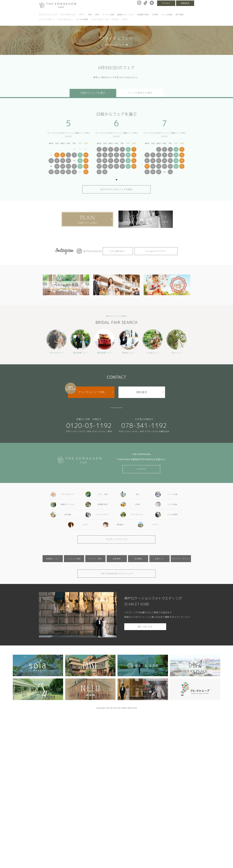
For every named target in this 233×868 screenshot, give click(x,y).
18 (116, 161)
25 (51, 172)
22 (74, 166)
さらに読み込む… (118, 251)
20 (63, 166)
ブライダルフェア (68, 15)
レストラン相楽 (74, 559)
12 (57, 161)
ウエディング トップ (48, 15)
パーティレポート (47, 19)
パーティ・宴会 (95, 559)
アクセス (166, 3)
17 (86, 161)
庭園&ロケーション (126, 15)
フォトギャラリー (65, 19)
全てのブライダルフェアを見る (117, 189)
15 (99, 161)
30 (105, 172)
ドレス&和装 (167, 15)
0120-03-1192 (89, 425)
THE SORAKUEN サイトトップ (116, 574)
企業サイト (159, 559)
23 (80, 166)
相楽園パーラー (53, 559)
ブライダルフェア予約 (91, 392)
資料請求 (185, 3)
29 (74, 172)
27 (63, 172)
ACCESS (141, 469)
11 (51, 161)
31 (86, 172)
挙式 (97, 15)
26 (57, 172)
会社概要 (138, 559)
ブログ (125, 19)
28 (68, 172)
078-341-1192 (144, 425)
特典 (90, 15)
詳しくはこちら (145, 627)
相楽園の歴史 (143, 15)
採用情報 (117, 559)
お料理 (155, 15)
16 (80, 161)
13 (63, 161)
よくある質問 (82, 19)
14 (68, 161)
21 (68, 166)
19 (57, 166)
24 (86, 166)
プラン (82, 15)
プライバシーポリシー (181, 559)
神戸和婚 (179, 15)
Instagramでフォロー (156, 251)
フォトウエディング (100, 19)
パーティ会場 (108, 15)
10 (86, 155)
